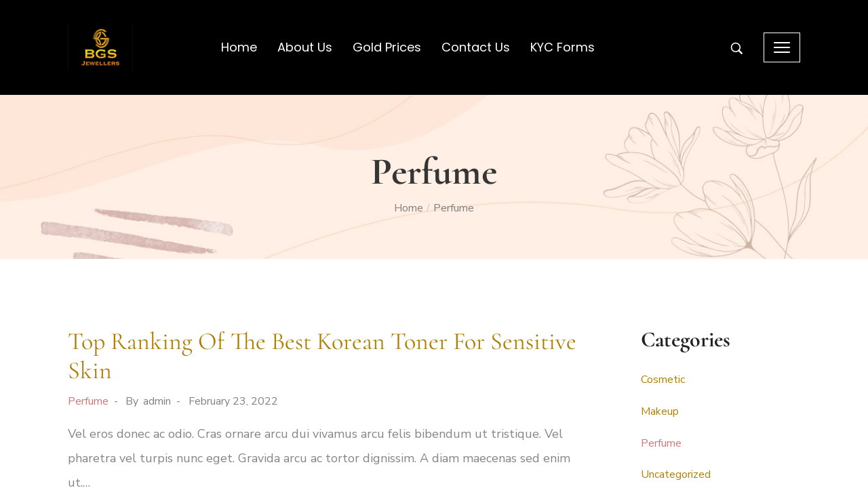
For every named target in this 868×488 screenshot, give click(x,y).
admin (157, 401)
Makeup (660, 411)
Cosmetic (663, 380)
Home (409, 208)
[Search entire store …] (737, 48)
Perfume (88, 401)
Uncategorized (676, 474)
